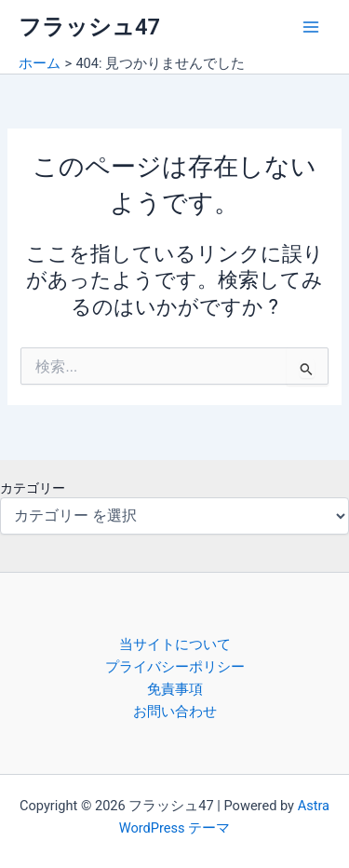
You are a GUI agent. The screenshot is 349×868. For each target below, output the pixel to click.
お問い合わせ (175, 712)
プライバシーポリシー (175, 667)
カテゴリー (33, 488)
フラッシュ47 (89, 27)
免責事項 (175, 689)
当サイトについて (175, 644)
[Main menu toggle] (311, 27)
